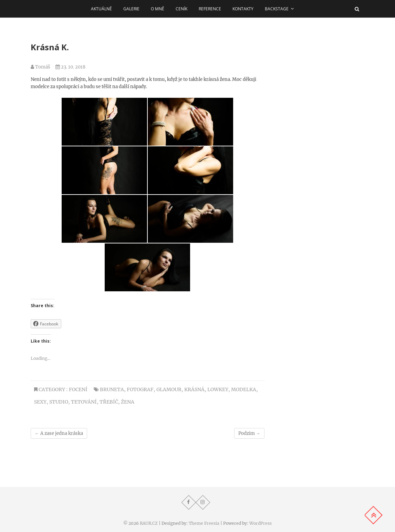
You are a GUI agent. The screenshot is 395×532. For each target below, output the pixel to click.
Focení (78, 389)
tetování (84, 402)
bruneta (112, 389)
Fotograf (140, 389)
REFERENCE (210, 9)
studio (59, 402)
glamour (169, 389)
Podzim (249, 433)
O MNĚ (158, 9)
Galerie (131, 9)
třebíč (109, 402)
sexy (40, 402)
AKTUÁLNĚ (101, 9)
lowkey (218, 389)
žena (128, 402)
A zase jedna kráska (59, 433)
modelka (244, 389)
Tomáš (40, 67)
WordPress (261, 523)
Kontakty (243, 9)
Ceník (181, 9)
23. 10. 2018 (70, 67)
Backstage (277, 9)
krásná (194, 389)
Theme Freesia (204, 523)
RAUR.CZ (149, 523)
